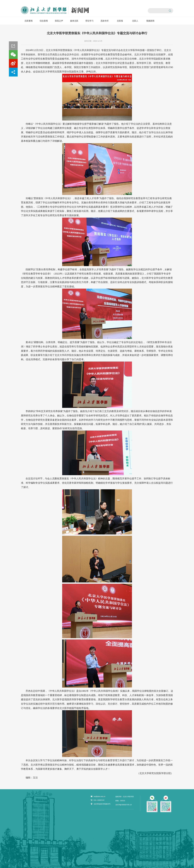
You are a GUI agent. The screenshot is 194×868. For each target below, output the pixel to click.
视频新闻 (150, 21)
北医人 (135, 21)
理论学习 (89, 21)
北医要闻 (29, 21)
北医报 (120, 21)
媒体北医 (74, 21)
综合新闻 (44, 21)
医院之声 (59, 21)
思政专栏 (105, 21)
